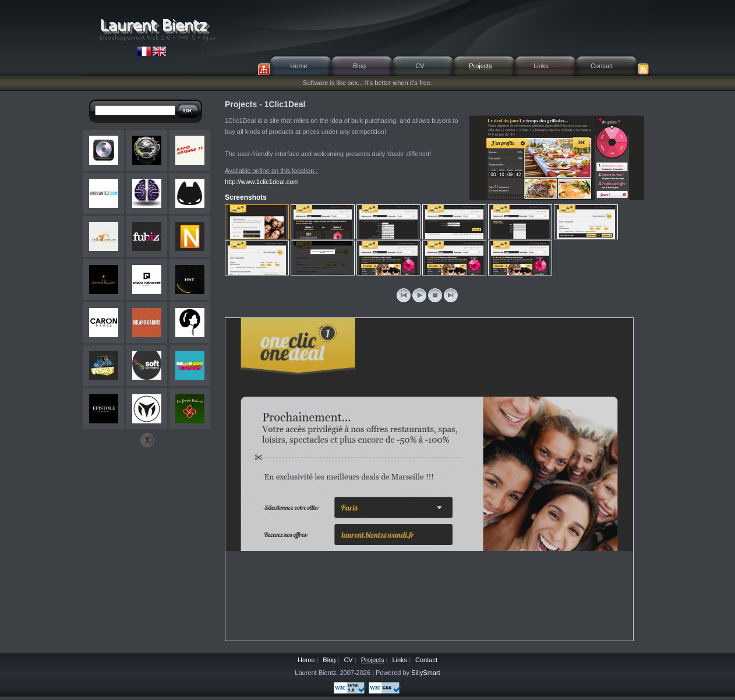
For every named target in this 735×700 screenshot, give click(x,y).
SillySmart (426, 673)
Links (541, 66)
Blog (359, 66)
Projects (480, 66)
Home (298, 66)
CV (420, 66)
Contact (602, 66)
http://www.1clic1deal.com (262, 182)
